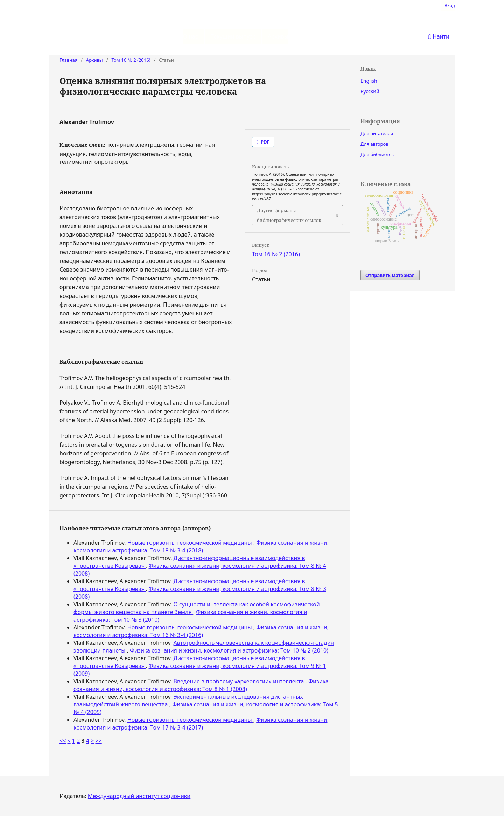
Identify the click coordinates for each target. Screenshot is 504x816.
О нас (191, 36)
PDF (265, 142)
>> (98, 741)
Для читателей (377, 133)
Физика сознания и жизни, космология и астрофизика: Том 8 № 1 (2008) (201, 685)
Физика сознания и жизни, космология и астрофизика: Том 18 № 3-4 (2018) (201, 546)
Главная (68, 60)
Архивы (278, 36)
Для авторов (374, 144)
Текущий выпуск (233, 36)
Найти (439, 36)
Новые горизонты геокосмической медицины (190, 543)
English (369, 81)
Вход (450, 5)
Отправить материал (390, 275)
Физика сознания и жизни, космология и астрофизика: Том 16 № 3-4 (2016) (201, 631)
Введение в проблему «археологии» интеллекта (240, 681)
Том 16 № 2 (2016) (131, 60)
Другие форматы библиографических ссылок (289, 215)
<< (63, 741)
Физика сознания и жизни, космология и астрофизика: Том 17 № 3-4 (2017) (201, 724)
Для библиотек (377, 154)
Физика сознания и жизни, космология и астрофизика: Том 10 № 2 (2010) (229, 650)
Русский (370, 91)
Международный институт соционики (139, 796)
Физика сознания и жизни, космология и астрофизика (252, 22)
